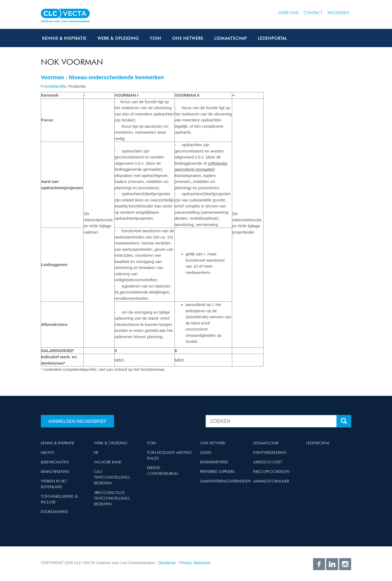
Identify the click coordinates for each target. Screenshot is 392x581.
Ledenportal (272, 38)
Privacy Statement (195, 563)
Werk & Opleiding (118, 38)
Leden (206, 452)
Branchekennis (55, 472)
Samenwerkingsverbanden (225, 481)
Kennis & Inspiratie (64, 38)
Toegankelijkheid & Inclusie (59, 499)
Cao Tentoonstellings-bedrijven (112, 477)
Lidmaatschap (231, 38)
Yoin (155, 38)
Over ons (288, 13)
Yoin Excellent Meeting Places (169, 455)
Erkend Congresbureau (163, 471)
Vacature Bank (108, 462)
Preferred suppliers (217, 472)
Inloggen (338, 13)
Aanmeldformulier (271, 481)
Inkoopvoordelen (271, 472)
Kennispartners (214, 462)
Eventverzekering (270, 452)
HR (96, 452)
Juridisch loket (268, 462)
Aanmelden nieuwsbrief (77, 421)
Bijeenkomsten (55, 462)
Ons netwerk (188, 38)
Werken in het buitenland (54, 484)
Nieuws (48, 452)
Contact (313, 13)
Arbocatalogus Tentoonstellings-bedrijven (112, 498)
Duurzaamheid (54, 512)
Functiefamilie (53, 86)
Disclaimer (167, 563)
